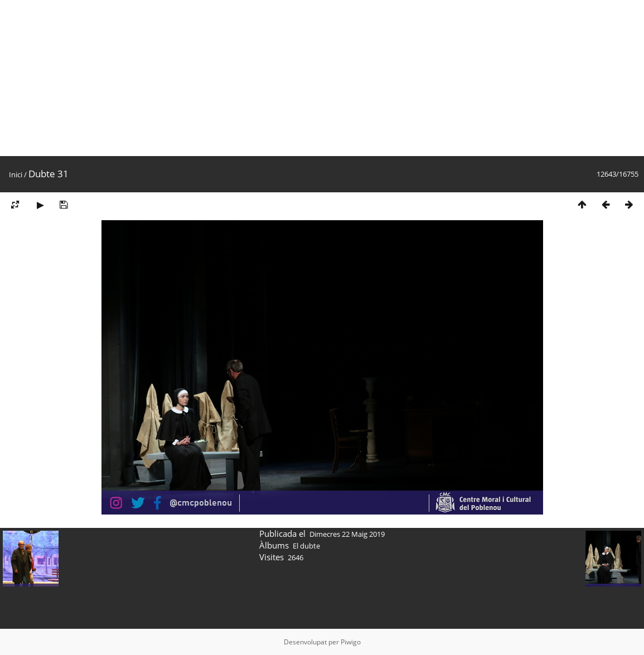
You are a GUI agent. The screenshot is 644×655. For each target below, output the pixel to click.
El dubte (306, 546)
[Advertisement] (322, 78)
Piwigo (351, 642)
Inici (16, 174)
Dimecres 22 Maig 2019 (347, 534)
